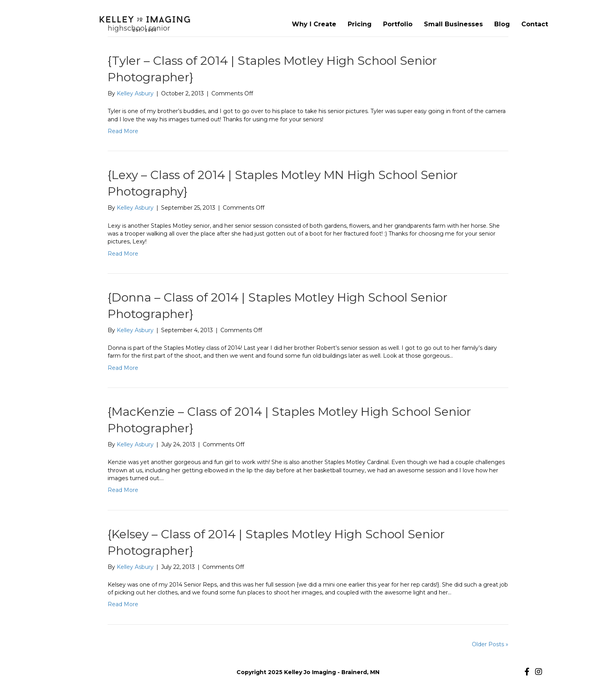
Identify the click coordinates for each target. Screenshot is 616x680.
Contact (535, 24)
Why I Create (314, 24)
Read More (123, 131)
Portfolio (398, 24)
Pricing (360, 24)
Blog (502, 24)
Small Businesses (453, 24)
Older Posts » (490, 644)
